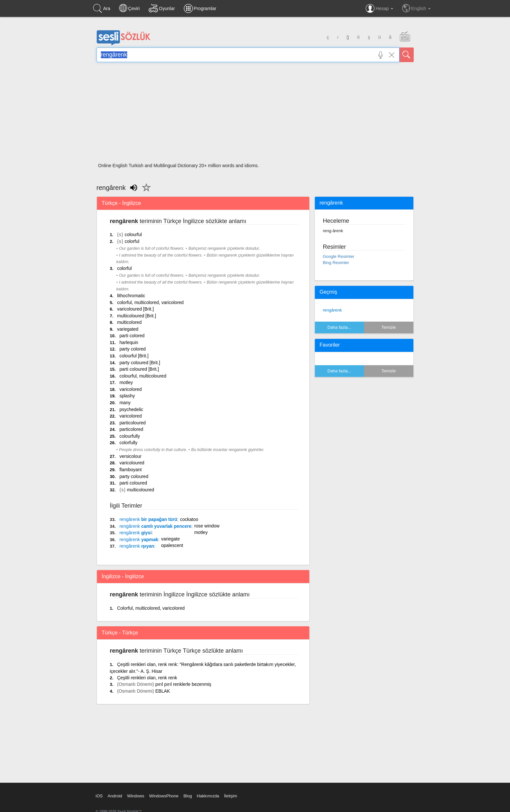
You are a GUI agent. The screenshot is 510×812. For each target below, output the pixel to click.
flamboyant (130, 470)
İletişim (231, 796)
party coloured (134, 476)
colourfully (130, 436)
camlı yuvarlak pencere (155, 526)
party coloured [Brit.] (140, 363)
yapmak (139, 539)
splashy (127, 396)
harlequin (129, 342)
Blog (188, 796)
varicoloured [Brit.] (135, 309)
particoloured (133, 423)
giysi (135, 533)
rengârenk (333, 310)
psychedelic (131, 409)
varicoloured (132, 463)
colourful (133, 234)
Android (115, 796)
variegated (128, 329)
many (125, 403)
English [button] (416, 8)
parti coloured (133, 483)
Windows (136, 796)
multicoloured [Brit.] (137, 316)
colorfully (128, 443)
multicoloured (140, 490)
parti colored (132, 336)
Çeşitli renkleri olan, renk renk (147, 678)
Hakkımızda (208, 796)
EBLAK (162, 691)
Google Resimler (339, 256)
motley (126, 382)
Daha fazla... (339, 327)
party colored (133, 349)
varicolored (130, 389)
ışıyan (137, 546)
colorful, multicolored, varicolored (150, 302)
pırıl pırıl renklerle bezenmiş (183, 684)
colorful (132, 241)
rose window (207, 526)
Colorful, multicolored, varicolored (151, 608)
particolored (131, 429)
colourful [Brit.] (134, 356)
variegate (170, 539)
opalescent (172, 545)
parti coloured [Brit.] (139, 369)
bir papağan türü (148, 519)
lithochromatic (131, 296)
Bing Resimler (336, 263)
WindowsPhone (164, 796)
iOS (99, 796)
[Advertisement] (255, 114)
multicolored (129, 322)
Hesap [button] (379, 8)
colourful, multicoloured (143, 376)
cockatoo (189, 519)
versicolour (130, 456)
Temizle (389, 327)
